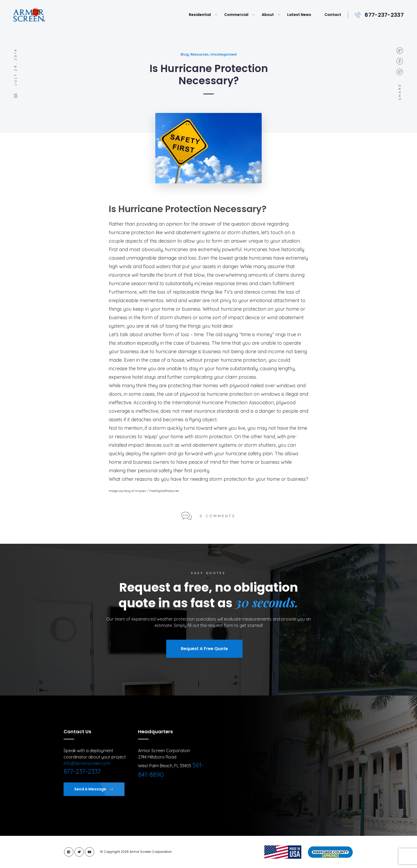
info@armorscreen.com (87, 763)
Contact (333, 15)
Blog (185, 54)
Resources (199, 54)
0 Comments (218, 516)
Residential (200, 15)
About (268, 15)
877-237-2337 (384, 15)
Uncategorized (223, 54)
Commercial (236, 15)
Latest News (299, 15)
